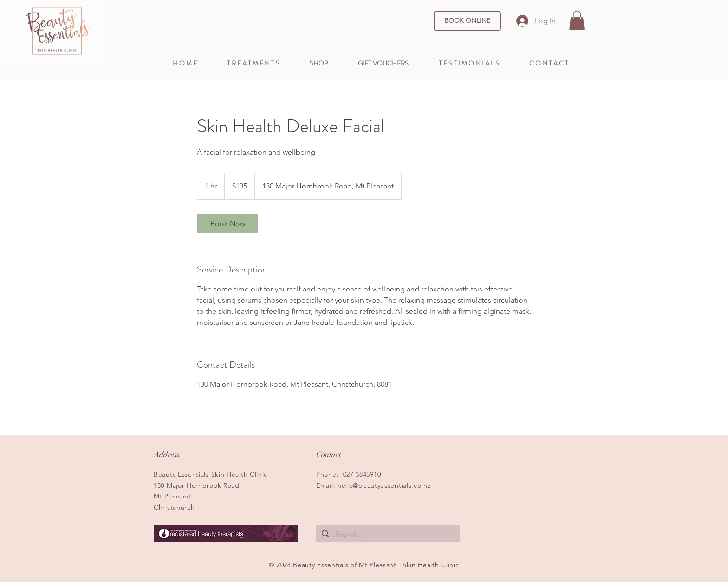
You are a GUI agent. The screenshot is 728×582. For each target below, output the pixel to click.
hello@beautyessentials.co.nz (384, 485)
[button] (577, 20)
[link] (227, 224)
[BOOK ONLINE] (467, 21)
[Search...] (387, 535)
